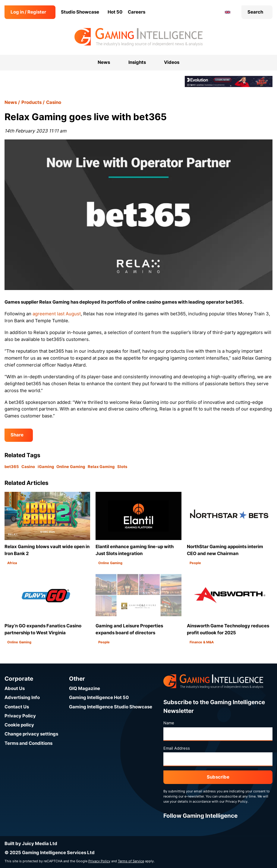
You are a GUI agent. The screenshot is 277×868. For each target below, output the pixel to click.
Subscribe (218, 777)
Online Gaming (71, 467)
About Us (15, 688)
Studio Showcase (80, 12)
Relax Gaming (101, 467)
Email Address (177, 748)
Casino (54, 102)
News (11, 102)
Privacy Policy (20, 716)
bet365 (12, 467)
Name (169, 723)
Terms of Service (131, 861)
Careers (137, 12)
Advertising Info (22, 697)
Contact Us (17, 707)
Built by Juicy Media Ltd (31, 843)
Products (31, 102)
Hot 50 (115, 12)
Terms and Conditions (28, 743)
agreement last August (57, 314)
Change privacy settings (31, 734)
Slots (122, 467)
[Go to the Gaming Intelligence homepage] (138, 37)
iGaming (46, 467)
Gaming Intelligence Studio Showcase (111, 707)
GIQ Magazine (85, 688)
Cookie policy (19, 725)
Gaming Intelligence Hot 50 (99, 697)
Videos (172, 62)
